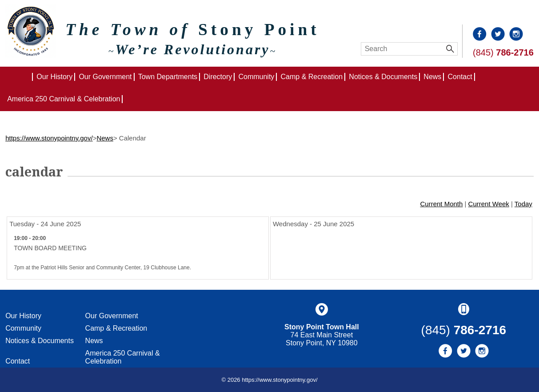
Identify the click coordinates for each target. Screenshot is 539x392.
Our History (54, 77)
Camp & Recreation (312, 77)
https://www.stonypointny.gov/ (49, 138)
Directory (218, 77)
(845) (503, 52)
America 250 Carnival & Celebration (64, 99)
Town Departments (168, 77)
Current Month (441, 204)
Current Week (489, 204)
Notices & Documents (383, 77)
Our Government (105, 77)
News (432, 77)
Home (32, 77)
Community (256, 77)
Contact (460, 77)
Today (523, 204)
